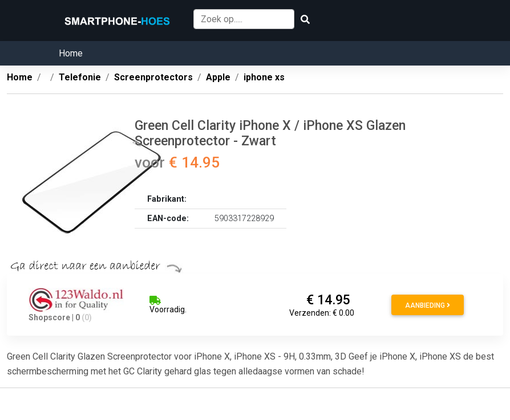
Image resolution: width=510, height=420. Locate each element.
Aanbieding (428, 305)
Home (71, 53)
